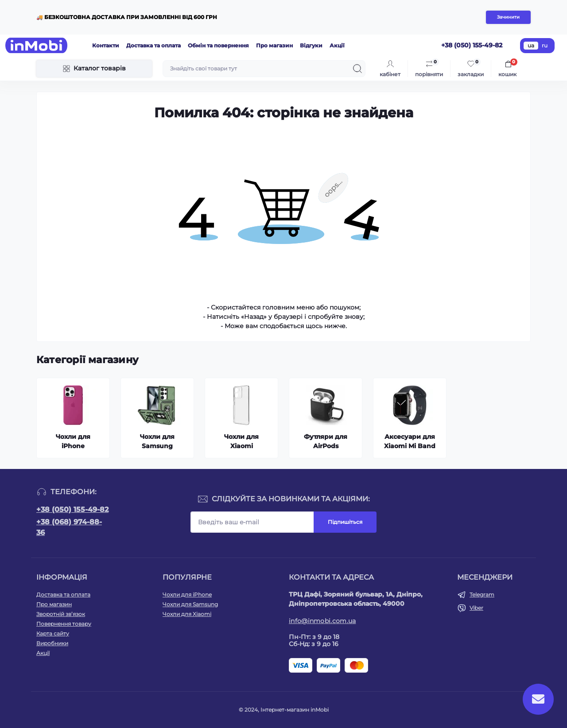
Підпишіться (345, 522)
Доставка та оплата (153, 45)
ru (545, 45)
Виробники (52, 643)
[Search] (357, 69)
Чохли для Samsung (190, 604)
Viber (476, 608)
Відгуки (311, 45)
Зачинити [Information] (508, 17)
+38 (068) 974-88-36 (69, 527)
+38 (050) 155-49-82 (72, 509)
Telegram (482, 594)
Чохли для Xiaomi (187, 614)
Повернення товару (64, 624)
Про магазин (274, 45)
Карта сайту (53, 633)
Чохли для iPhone (187, 594)
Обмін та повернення (218, 45)
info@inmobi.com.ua (322, 621)
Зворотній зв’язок (61, 614)
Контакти (106, 45)
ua (531, 45)
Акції (337, 45)
